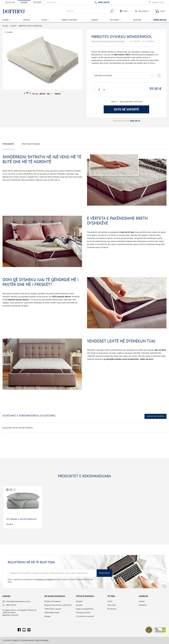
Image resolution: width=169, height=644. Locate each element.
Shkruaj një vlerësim (155, 416)
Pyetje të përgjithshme (85, 609)
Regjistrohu (104, 573)
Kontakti (79, 605)
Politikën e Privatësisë (45, 579)
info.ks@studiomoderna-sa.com (18, 601)
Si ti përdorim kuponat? (85, 616)
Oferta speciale (160, 20)
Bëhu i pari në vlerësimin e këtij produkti (108, 41)
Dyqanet (79, 601)
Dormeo (7, 596)
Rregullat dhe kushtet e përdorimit (58, 605)
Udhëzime (143, 605)
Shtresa (27, 20)
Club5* (110, 601)
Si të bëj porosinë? (83, 612)
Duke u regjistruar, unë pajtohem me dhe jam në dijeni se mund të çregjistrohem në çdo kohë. (51, 581)
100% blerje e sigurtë (53, 609)
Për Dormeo (112, 609)
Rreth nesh (112, 605)
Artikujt (142, 601)
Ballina (5, 26)
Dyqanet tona (158, 2)
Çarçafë (95, 20)
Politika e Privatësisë (52, 601)
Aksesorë (137, 20)
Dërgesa (48, 616)
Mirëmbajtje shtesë (52, 612)
